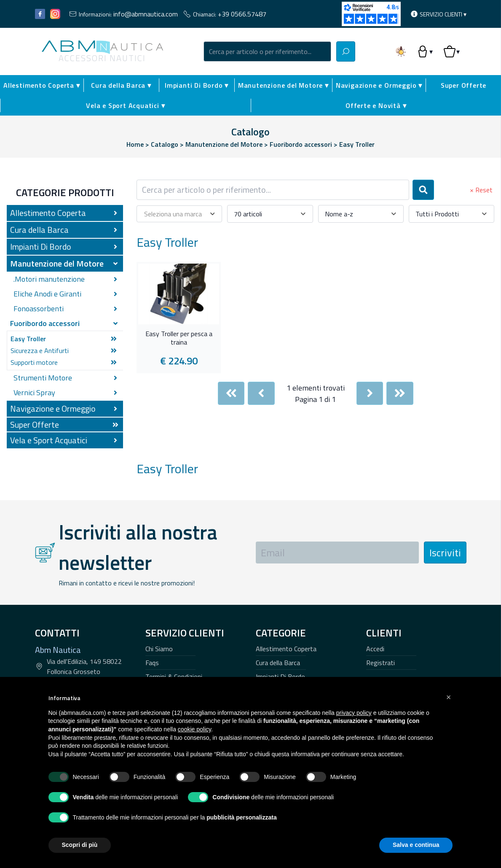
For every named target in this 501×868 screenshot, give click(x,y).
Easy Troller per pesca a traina (179, 338)
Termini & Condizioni (174, 677)
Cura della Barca (278, 663)
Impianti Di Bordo (280, 677)
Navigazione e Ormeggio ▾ (379, 85)
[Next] (370, 393)
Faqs (152, 663)
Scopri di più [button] (80, 845)
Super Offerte (463, 85)
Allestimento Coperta (286, 649)
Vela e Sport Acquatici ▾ (125, 105)
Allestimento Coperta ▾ (42, 85)
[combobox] (268, 51)
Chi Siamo (159, 649)
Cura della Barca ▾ (121, 85)
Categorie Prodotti (65, 192)
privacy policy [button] (354, 713)
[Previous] (261, 393)
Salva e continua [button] (416, 845)
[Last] (400, 393)
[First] (231, 393)
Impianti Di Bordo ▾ (197, 85)
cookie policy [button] (194, 729)
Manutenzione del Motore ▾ (283, 85)
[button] (449, 697)
